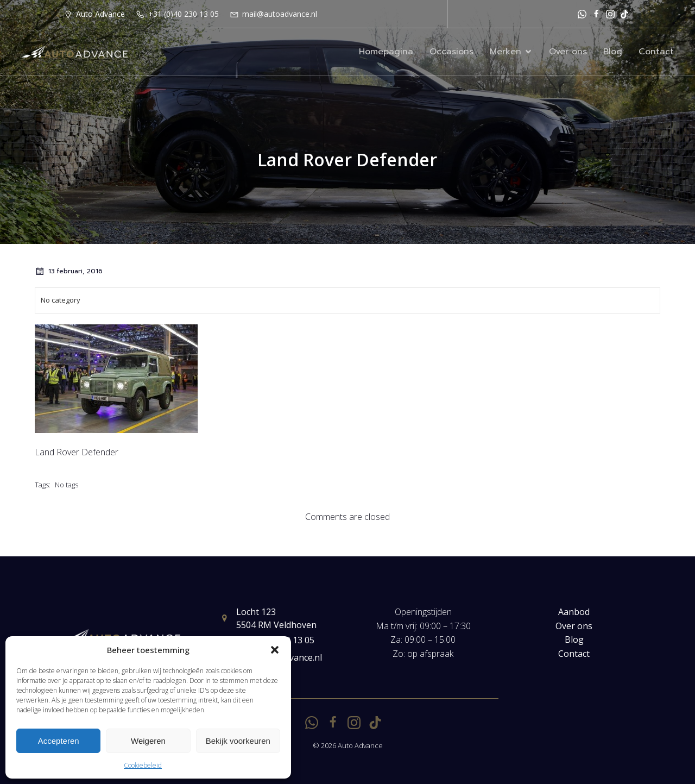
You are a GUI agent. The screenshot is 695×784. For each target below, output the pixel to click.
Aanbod (574, 612)
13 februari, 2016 (69, 271)
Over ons (568, 52)
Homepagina (386, 52)
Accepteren (59, 741)
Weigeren (148, 741)
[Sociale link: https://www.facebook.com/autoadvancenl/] (596, 14)
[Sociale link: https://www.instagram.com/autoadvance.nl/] (610, 14)
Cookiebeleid (143, 765)
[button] (275, 650)
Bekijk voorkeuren (238, 741)
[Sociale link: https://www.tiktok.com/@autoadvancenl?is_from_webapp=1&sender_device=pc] (624, 14)
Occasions (451, 52)
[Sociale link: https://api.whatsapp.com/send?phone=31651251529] (582, 14)
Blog (613, 52)
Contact (656, 52)
